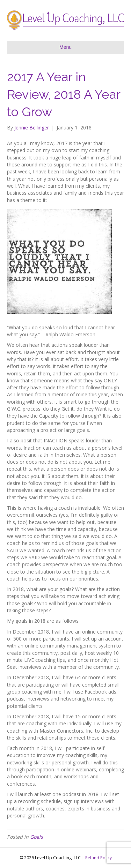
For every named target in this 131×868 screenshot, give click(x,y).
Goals (37, 837)
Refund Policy (99, 858)
